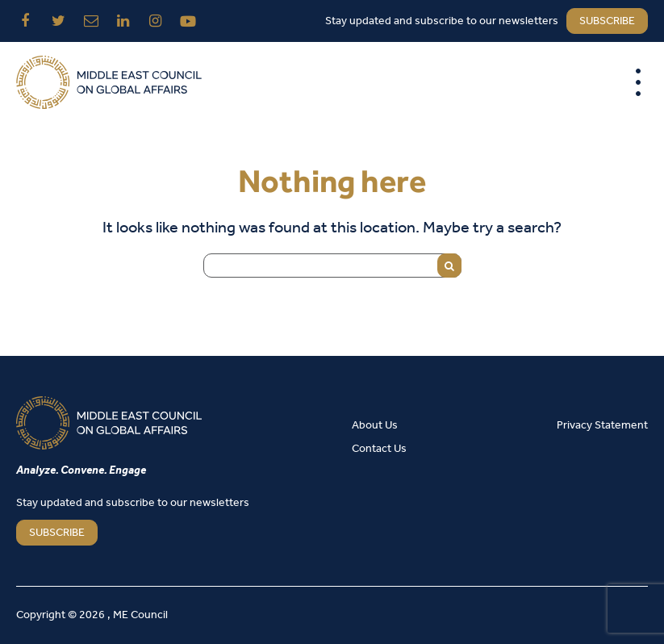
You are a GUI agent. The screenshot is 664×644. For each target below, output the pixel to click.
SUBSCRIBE (57, 533)
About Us (375, 426)
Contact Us (379, 449)
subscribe (607, 21)
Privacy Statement (602, 426)
